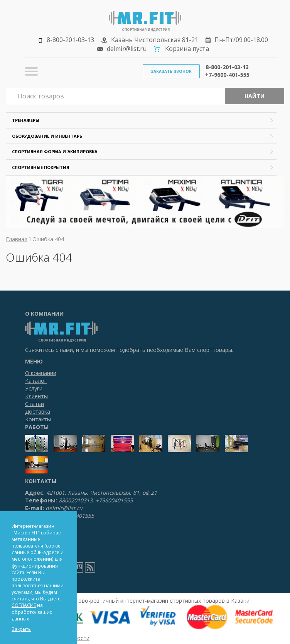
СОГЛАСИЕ (24, 605)
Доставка (38, 412)
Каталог (36, 381)
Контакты (38, 419)
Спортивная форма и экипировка (55, 151)
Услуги (34, 388)
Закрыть (21, 629)
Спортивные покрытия (41, 167)
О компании (41, 373)
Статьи (35, 404)
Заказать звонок (171, 71)
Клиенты (36, 396)
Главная (17, 239)
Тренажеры (26, 120)
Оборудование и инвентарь (47, 136)
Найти (255, 96)
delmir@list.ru (127, 49)
